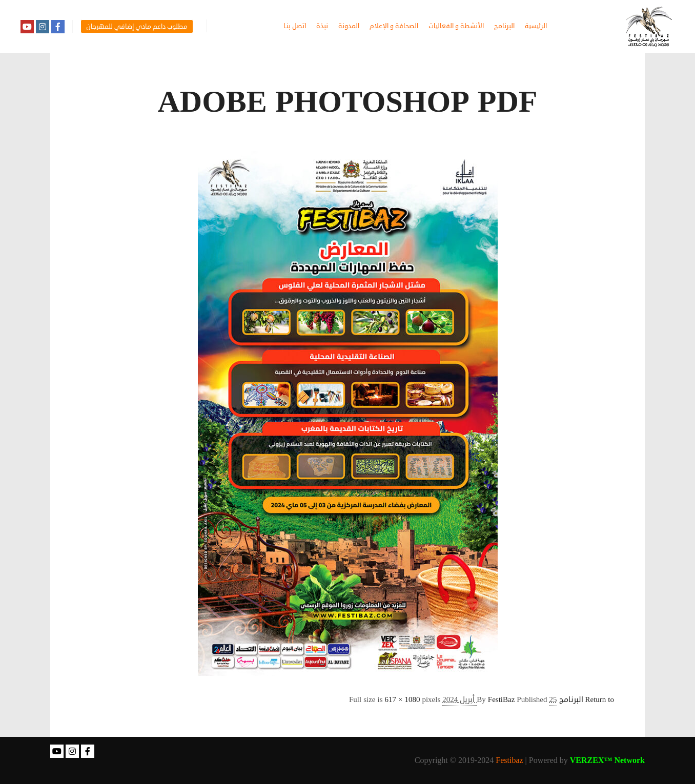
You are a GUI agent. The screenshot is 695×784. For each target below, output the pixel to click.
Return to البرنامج (587, 700)
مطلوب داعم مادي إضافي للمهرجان (137, 27)
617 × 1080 (402, 700)
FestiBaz (502, 700)
